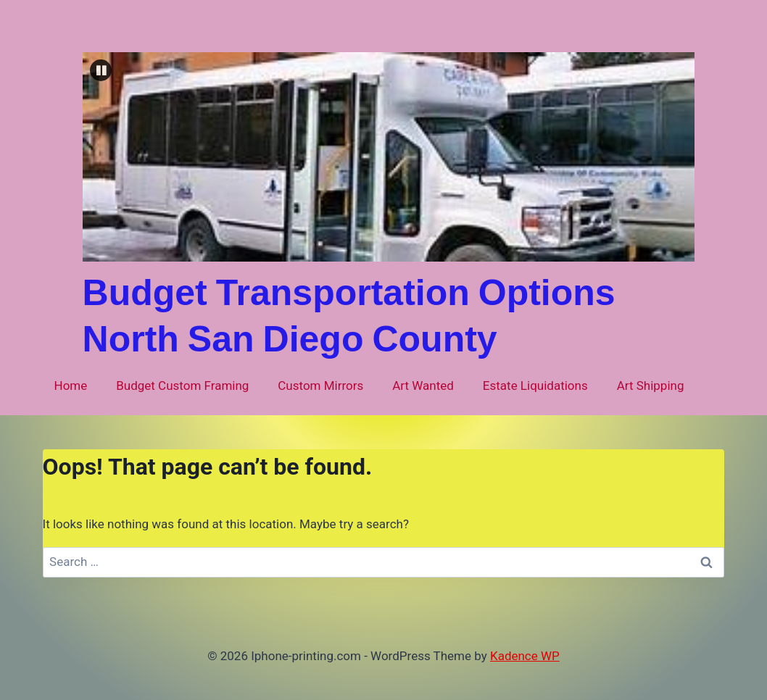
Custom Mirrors (320, 386)
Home (71, 386)
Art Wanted (423, 386)
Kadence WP (525, 656)
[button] (101, 70)
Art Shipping (651, 386)
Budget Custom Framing (182, 386)
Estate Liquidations (535, 386)
